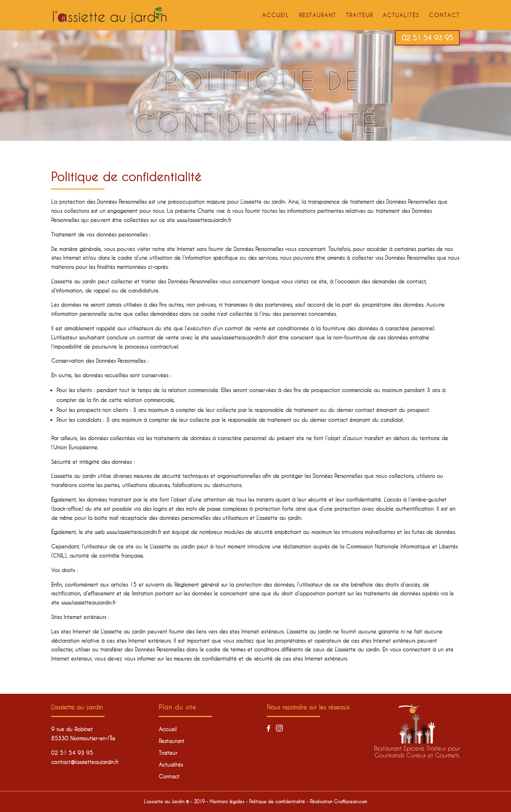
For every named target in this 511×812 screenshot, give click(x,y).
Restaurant (318, 15)
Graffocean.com (351, 801)
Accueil (276, 15)
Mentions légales (227, 801)
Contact (444, 15)
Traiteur (359, 15)
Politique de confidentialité (277, 801)
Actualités (401, 15)
